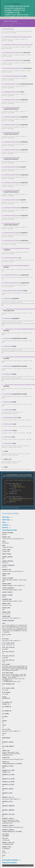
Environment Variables (10, 860)
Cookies (5, 525)
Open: (17, 475)
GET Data (6, 517)
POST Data (6, 520)
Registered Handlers (10, 863)
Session (5, 528)
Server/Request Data (10, 530)
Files (4, 522)
